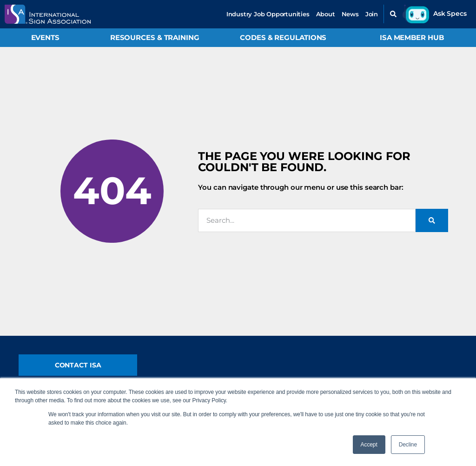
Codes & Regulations (283, 37)
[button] (393, 14)
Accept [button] (369, 445)
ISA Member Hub (412, 37)
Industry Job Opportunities (268, 14)
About (326, 14)
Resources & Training (155, 37)
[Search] (432, 220)
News (350, 14)
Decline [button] (408, 445)
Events (45, 37)
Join (372, 14)
